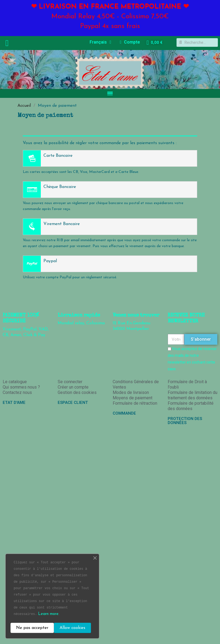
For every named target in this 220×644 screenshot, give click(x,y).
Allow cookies (72, 628)
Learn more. (49, 614)
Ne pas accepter (32, 628)
